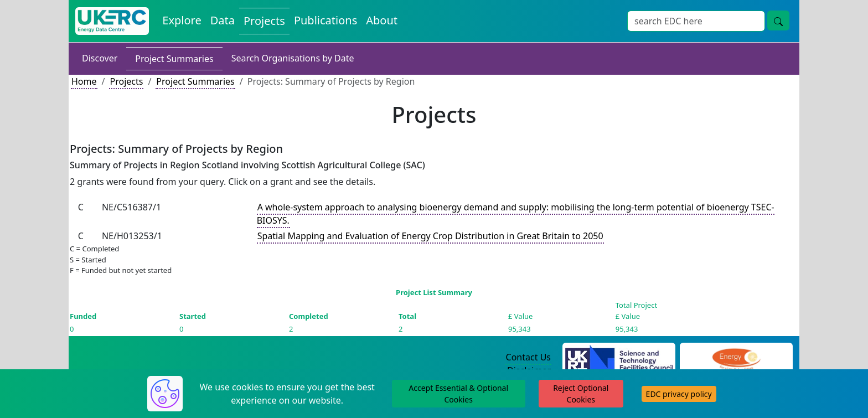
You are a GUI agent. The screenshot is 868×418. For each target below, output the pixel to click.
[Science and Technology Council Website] (619, 358)
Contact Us (528, 357)
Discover (100, 58)
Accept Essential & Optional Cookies (458, 394)
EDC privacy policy (679, 394)
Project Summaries (174, 59)
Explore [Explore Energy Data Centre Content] (182, 20)
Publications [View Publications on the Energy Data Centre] (325, 20)
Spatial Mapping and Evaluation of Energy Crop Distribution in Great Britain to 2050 (430, 236)
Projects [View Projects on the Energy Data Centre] (264, 21)
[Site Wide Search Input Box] (696, 21)
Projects (126, 81)
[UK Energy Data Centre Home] (112, 21)
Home (84, 81)
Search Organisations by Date (293, 58)
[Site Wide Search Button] (778, 20)
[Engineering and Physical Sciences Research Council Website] (736, 358)
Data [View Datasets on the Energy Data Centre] (223, 20)
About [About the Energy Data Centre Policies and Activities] (382, 20)
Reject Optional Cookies (581, 394)
